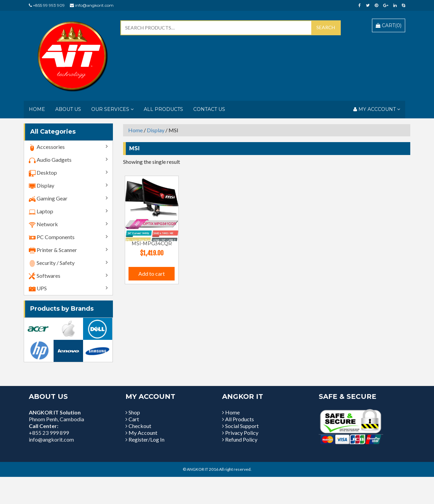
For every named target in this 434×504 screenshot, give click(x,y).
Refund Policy (241, 439)
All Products (163, 109)
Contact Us (209, 109)
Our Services (112, 109)
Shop (134, 412)
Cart (134, 419)
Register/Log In (146, 439)
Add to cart (152, 274)
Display (156, 130)
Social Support (242, 426)
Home (37, 109)
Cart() (389, 25)
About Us (68, 109)
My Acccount (377, 109)
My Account (143, 433)
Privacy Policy (242, 433)
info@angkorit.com (94, 5)
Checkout (140, 426)
